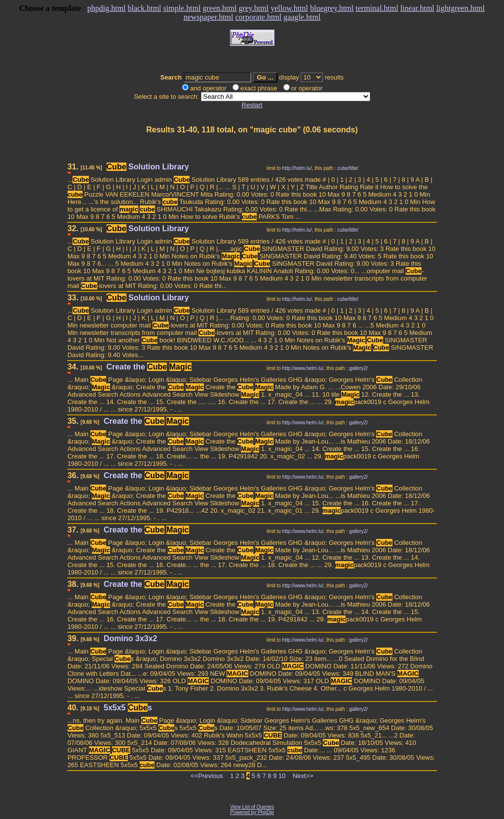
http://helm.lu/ (297, 168)
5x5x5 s (128, 708)
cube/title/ (348, 168)
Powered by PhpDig (252, 812)
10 (282, 776)
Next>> (303, 776)
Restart (252, 105)
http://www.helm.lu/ (303, 368)
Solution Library (148, 167)
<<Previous (207, 776)
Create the (149, 367)
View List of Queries (252, 807)
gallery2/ (358, 368)
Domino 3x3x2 (130, 638)
